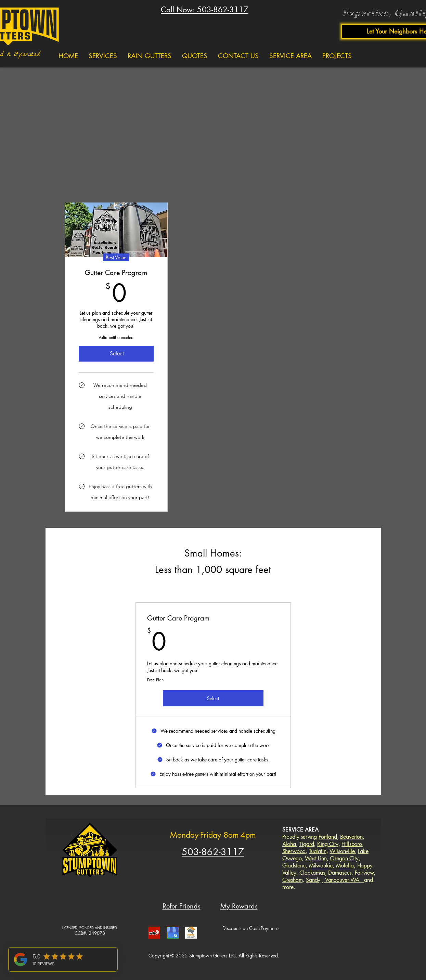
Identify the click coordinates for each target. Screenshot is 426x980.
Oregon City (344, 858)
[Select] (116, 354)
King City (328, 844)
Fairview (364, 873)
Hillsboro (352, 844)
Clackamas (312, 873)
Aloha (289, 844)
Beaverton (351, 837)
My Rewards (239, 906)
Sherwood (294, 851)
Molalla (345, 866)
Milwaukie (321, 866)
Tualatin (318, 851)
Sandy (313, 880)
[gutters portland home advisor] (191, 933)
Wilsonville (342, 851)
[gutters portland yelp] (154, 933)
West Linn (316, 858)
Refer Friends (182, 906)
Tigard (306, 844)
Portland (328, 837)
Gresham (293, 880)
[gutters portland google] (173, 933)
